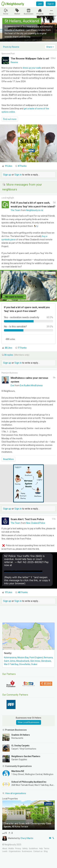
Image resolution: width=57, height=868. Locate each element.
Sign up (7, 175)
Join (40, 4)
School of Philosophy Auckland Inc (29, 782)
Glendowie (46, 661)
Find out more (10, 119)
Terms (47, 849)
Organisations (15, 851)
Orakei (34, 664)
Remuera (48, 657)
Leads (5, 851)
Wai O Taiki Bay (11, 664)
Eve (13, 385)
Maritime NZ (18, 771)
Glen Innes (35, 661)
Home (6, 14)
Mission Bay (23, 657)
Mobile (11, 849)
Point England (36, 657)
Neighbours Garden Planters (26, 756)
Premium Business (10, 373)
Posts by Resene (11, 47)
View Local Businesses (29, 722)
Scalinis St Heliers (21, 735)
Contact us (38, 851)
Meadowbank (23, 661)
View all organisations (14, 793)
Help (41, 849)
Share (50, 47)
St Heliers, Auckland (22, 21)
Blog (46, 851)
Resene (14, 62)
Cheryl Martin (27, 838)
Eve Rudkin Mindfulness (31, 385)
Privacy (18, 849)
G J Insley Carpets (20, 746)
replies (9, 355)
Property (40, 14)
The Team (16, 210)
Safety (25, 849)
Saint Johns (10, 661)
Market (17, 14)
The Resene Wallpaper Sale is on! (30, 59)
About (5, 849)
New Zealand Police (36, 523)
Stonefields (25, 664)
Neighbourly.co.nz (35, 210)
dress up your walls (32, 68)
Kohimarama (10, 657)
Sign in (51, 4)
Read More (8, 459)
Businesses (29, 14)
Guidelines (33, 849)
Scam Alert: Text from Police (27, 519)
